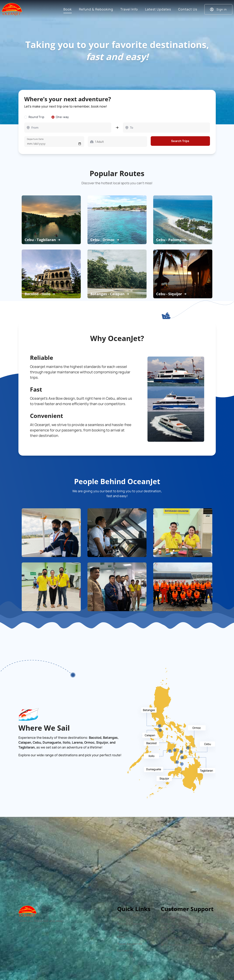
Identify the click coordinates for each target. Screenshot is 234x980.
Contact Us (126, 950)
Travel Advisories (130, 944)
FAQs (121, 937)
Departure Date (35, 139)
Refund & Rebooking (132, 924)
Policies (123, 930)
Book (121, 917)
